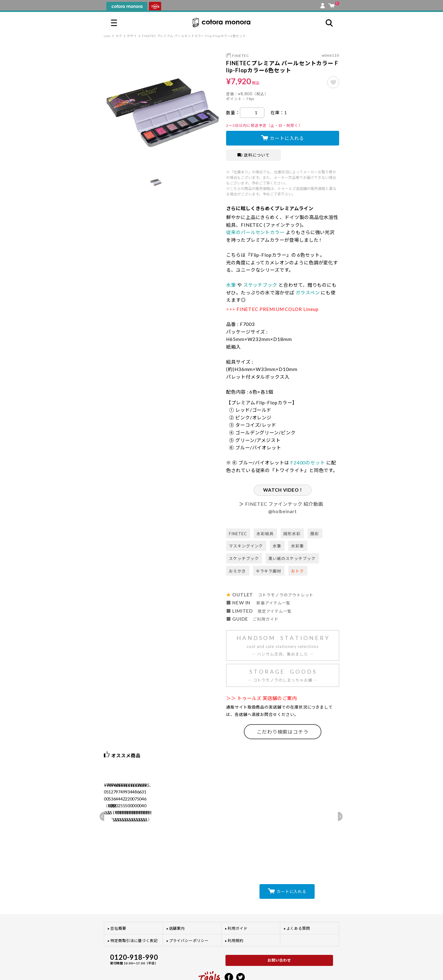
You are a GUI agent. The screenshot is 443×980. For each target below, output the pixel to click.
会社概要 (118, 903)
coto (107, 36)
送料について (254, 155)
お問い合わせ (279, 935)
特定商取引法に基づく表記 (134, 915)
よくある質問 (298, 903)
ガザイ (132, 36)
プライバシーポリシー (189, 915)
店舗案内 (177, 903)
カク (119, 36)
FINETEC (240, 56)
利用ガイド (238, 903)
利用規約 (236, 915)
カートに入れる (287, 138)
